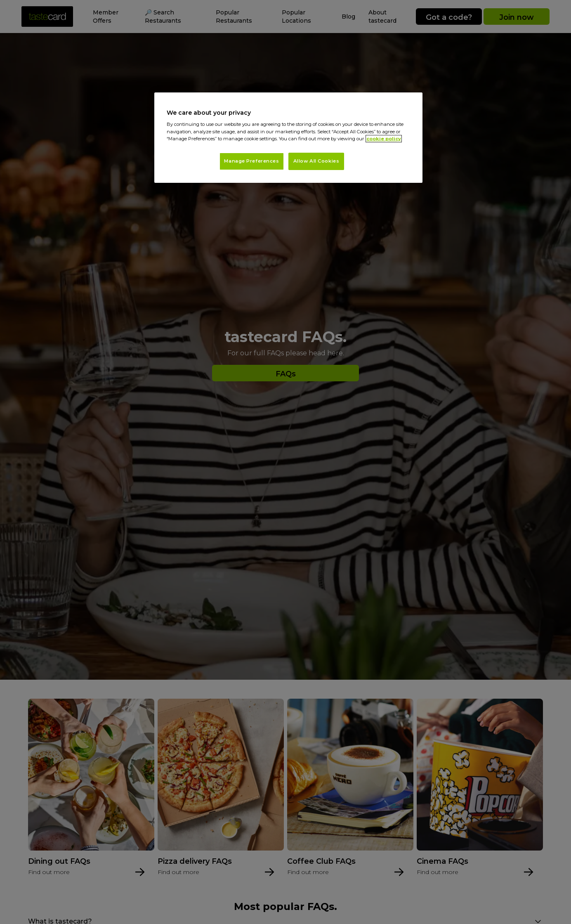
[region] (288, 138)
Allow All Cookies (316, 161)
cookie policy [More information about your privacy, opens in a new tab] (384, 139)
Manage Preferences (251, 161)
